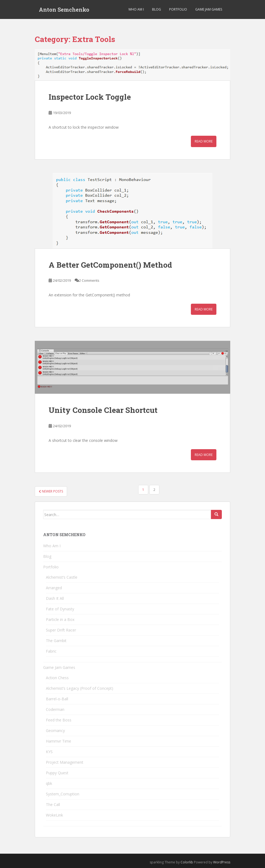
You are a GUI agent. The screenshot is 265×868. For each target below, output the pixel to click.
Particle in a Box (60, 619)
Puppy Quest (57, 773)
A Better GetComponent (110, 265)
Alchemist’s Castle (62, 577)
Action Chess (57, 678)
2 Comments (89, 280)
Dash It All (55, 598)
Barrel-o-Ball (57, 699)
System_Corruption (63, 794)
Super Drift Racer (61, 630)
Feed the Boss (59, 720)
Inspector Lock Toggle (90, 97)
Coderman (55, 709)
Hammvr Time (59, 741)
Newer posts (51, 491)
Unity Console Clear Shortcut (103, 410)
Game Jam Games (209, 9)
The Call (53, 804)
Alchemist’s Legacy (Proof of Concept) (80, 688)
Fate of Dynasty (60, 609)
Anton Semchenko (64, 9)
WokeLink (54, 815)
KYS (49, 752)
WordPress (222, 862)
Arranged (54, 588)
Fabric (51, 651)
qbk (49, 783)
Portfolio (178, 9)
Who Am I (136, 9)
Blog (157, 9)
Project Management (65, 762)
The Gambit (56, 641)
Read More (204, 141)
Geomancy (55, 731)
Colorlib (187, 862)
